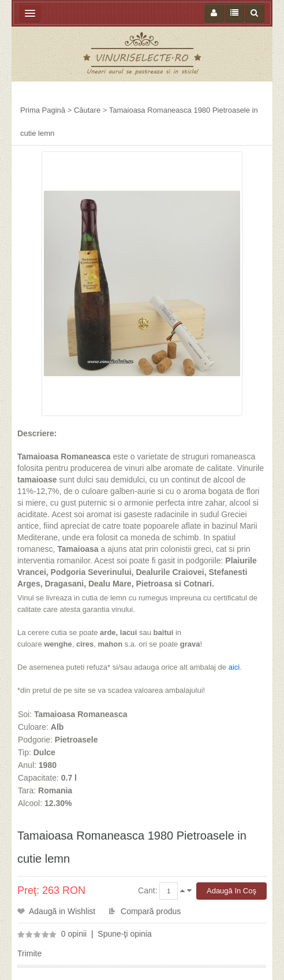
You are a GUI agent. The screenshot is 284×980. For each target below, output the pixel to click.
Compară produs (151, 911)
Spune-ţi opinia (124, 934)
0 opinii (74, 934)
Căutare (87, 110)
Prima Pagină (43, 110)
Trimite (29, 953)
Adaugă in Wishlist (62, 911)
